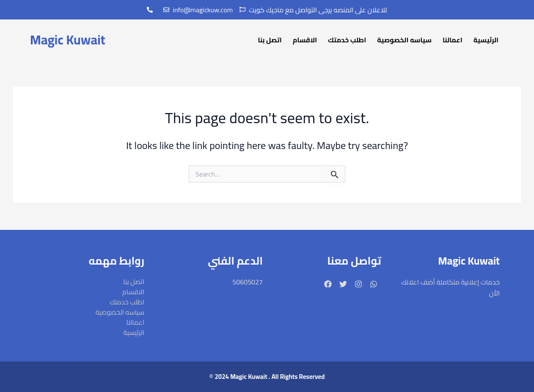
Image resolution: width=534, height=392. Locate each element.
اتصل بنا (270, 40)
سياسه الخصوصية (404, 40)
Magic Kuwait (67, 39)
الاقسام (305, 40)
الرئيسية (486, 40)
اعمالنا (453, 40)
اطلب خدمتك (347, 40)
